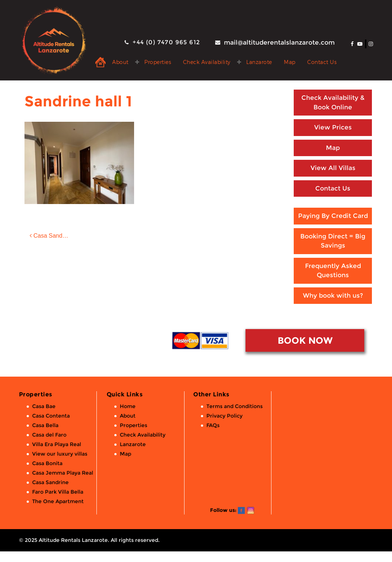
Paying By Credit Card (333, 216)
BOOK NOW (305, 340)
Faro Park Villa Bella (58, 492)
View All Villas (333, 168)
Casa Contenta (51, 416)
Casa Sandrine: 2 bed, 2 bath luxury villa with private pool (56, 236)
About (120, 62)
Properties (158, 62)
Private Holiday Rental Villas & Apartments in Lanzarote (100, 62)
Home (128, 406)
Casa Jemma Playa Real (63, 473)
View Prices (333, 127)
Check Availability (207, 62)
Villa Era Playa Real (57, 444)
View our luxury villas (60, 454)
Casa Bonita (47, 463)
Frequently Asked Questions (333, 271)
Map (290, 62)
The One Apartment (58, 501)
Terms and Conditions (235, 406)
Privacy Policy (224, 416)
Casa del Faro (49, 435)
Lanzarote (259, 62)
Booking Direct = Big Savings (333, 241)
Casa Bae (44, 406)
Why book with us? (333, 295)
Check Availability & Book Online (333, 102)
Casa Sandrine (50, 482)
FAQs (213, 425)
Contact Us (322, 62)
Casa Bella (45, 425)
